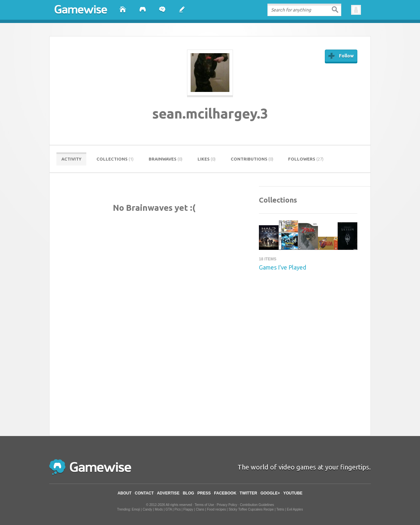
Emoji (136, 509)
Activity (71, 159)
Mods (159, 509)
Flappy (188, 509)
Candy (147, 509)
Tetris (280, 509)
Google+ (270, 493)
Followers (306, 159)
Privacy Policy (227, 505)
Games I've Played (283, 267)
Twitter (248, 493)
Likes (207, 159)
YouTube (293, 493)
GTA (168, 509)
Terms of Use (204, 505)
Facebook (225, 493)
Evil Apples (295, 509)
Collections (115, 159)
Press (204, 493)
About (125, 493)
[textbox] (304, 10)
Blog (189, 493)
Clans (200, 509)
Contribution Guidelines (257, 505)
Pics (178, 509)
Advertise (168, 493)
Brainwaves (166, 159)
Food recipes (217, 509)
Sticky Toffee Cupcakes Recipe (251, 509)
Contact (144, 493)
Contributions (252, 159)
